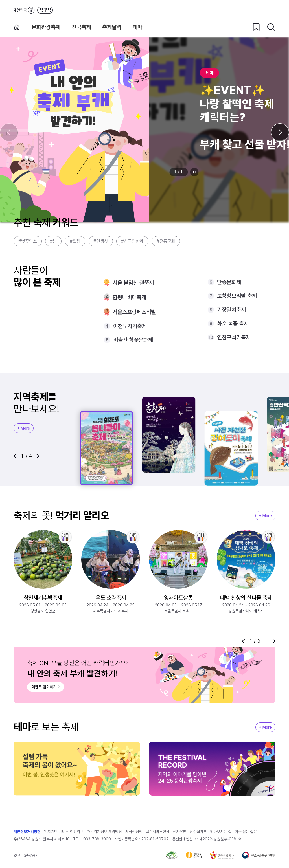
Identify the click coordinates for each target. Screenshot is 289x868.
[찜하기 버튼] (256, 27)
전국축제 (81, 27)
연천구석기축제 (234, 337)
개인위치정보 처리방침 (104, 832)
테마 (137, 27)
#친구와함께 (132, 241)
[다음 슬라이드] (280, 132)
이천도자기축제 (130, 326)
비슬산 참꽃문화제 (133, 340)
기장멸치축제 (231, 310)
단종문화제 (229, 282)
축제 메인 (17, 27)
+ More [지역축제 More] (24, 428)
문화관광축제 (46, 27)
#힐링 (75, 241)
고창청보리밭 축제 (237, 296)
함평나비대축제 (129, 297)
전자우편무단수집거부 (190, 832)
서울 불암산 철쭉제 (133, 283)
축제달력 (112, 27)
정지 (194, 172)
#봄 (53, 241)
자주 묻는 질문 (246, 832)
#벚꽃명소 (28, 241)
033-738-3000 (97, 839)
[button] (15, 456)
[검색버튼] (271, 27)
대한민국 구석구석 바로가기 (33, 10)
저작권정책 (134, 832)
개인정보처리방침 (27, 832)
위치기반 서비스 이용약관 (64, 832)
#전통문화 (166, 241)
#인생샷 (101, 241)
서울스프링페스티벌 (134, 312)
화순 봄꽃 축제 (233, 324)
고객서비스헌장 (157, 832)
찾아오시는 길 (221, 832)
